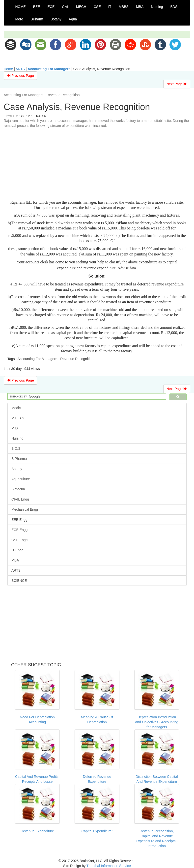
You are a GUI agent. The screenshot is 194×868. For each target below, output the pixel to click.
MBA (140, 7)
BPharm (37, 19)
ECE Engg (19, 530)
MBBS (124, 7)
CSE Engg (19, 540)
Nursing (157, 7)
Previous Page (20, 76)
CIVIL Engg (20, 499)
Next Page (177, 84)
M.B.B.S (18, 418)
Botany (56, 19)
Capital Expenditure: (97, 831)
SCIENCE (19, 581)
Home (8, 69)
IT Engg (17, 550)
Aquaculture (21, 479)
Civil (65, 7)
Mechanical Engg (25, 509)
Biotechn (18, 489)
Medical (17, 408)
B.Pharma (19, 459)
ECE (51, 7)
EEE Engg (19, 520)
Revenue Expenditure (37, 831)
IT (110, 7)
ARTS (20, 69)
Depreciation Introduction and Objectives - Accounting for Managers (157, 722)
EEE (37, 7)
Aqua (73, 19)
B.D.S (16, 448)
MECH (81, 7)
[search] (86, 397)
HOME (21, 7)
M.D (15, 428)
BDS (174, 7)
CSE (97, 7)
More (19, 19)
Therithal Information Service (109, 866)
